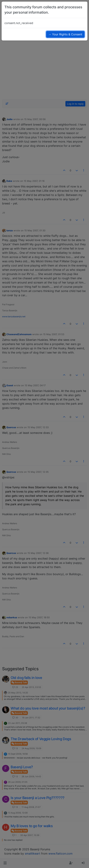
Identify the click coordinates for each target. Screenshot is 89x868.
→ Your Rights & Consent (65, 34)
